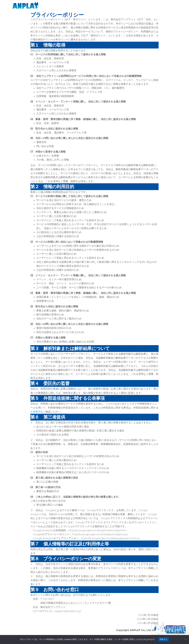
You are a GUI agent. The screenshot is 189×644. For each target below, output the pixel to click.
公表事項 (35, 412)
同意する (164, 639)
